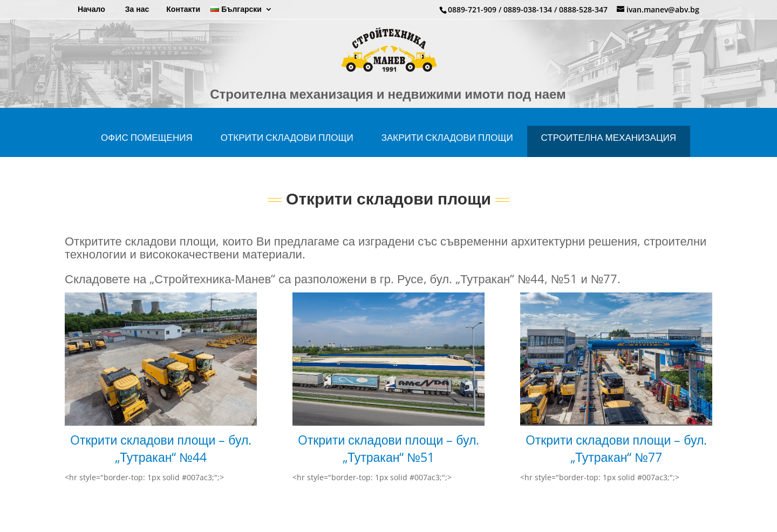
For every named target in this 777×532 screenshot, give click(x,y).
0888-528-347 (583, 9)
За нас (137, 10)
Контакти (183, 10)
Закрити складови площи (447, 147)
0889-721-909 (472, 9)
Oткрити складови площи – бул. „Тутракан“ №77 (616, 458)
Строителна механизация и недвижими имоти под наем (388, 106)
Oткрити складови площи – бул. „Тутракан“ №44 (161, 458)
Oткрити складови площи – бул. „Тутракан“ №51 (389, 458)
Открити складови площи (287, 147)
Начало (91, 10)
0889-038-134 (528, 9)
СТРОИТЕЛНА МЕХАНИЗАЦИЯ (609, 147)
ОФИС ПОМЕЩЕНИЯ (147, 147)
